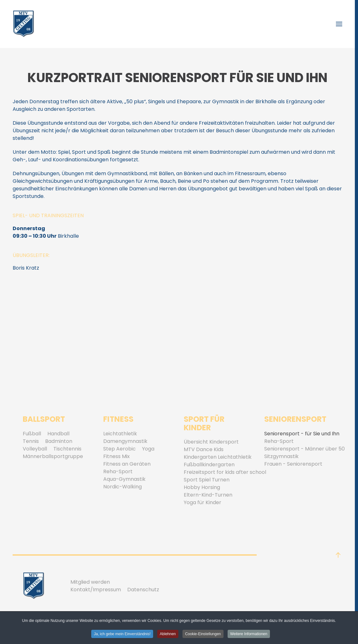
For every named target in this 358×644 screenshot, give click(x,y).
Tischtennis (67, 449)
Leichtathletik (120, 434)
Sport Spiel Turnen (207, 480)
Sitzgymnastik (281, 456)
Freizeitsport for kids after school (225, 472)
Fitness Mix (116, 456)
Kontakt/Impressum (96, 590)
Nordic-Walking (122, 487)
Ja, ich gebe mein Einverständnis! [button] (122, 634)
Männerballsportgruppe (53, 456)
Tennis (31, 441)
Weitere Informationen (249, 634)
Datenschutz (143, 590)
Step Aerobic (119, 449)
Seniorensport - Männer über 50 (304, 449)
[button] (339, 24)
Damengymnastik (125, 441)
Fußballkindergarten (209, 465)
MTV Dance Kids (204, 449)
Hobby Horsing (202, 487)
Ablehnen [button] (168, 634)
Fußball (32, 434)
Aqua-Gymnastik (124, 479)
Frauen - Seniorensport (293, 464)
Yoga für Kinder (203, 502)
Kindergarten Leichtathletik (218, 457)
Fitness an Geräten (127, 464)
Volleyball (35, 449)
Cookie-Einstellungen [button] (203, 634)
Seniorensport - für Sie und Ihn (302, 434)
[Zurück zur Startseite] (24, 24)
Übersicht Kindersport (211, 442)
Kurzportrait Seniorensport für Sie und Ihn (177, 78)
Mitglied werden (90, 582)
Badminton (59, 441)
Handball (58, 434)
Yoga (148, 449)
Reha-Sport (118, 471)
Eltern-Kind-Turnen (208, 495)
